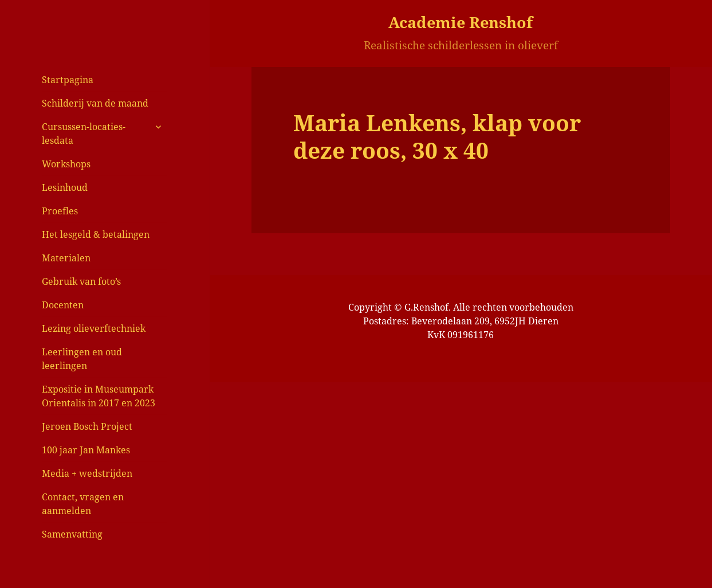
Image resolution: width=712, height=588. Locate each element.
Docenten (63, 305)
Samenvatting (72, 534)
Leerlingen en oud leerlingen (82, 359)
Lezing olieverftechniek (94, 328)
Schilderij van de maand (95, 103)
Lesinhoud (65, 187)
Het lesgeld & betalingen (96, 234)
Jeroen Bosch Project (87, 426)
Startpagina (68, 80)
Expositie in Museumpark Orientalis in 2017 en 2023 (99, 396)
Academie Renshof (461, 22)
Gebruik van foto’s (81, 281)
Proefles (60, 211)
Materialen (66, 258)
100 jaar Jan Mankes (86, 450)
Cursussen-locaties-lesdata (84, 134)
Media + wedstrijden (87, 473)
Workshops (66, 164)
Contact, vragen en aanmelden (83, 504)
